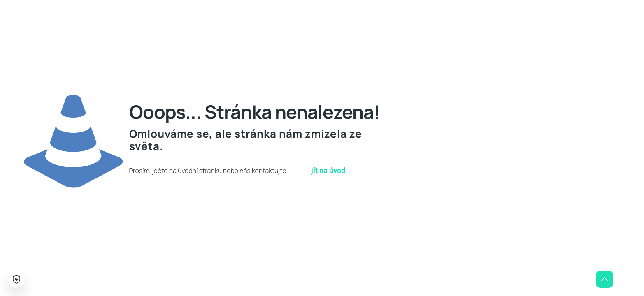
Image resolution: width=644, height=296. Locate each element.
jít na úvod (328, 170)
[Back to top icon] (604, 279)
